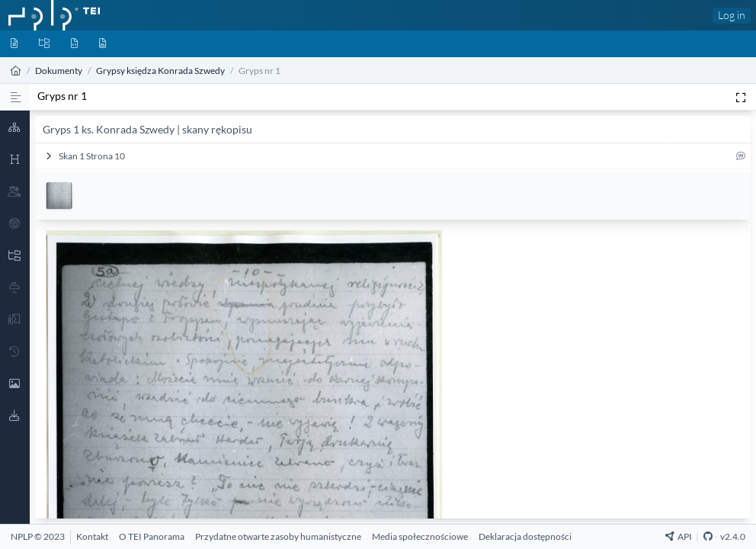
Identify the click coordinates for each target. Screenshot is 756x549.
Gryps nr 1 (62, 96)
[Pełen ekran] (741, 97)
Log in (732, 15)
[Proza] (16, 97)
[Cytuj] (741, 159)
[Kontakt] (92, 536)
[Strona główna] (16, 71)
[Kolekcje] (44, 44)
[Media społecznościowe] (420, 536)
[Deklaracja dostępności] (525, 536)
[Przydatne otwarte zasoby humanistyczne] (278, 536)
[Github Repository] (708, 536)
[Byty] (74, 44)
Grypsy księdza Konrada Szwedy (160, 71)
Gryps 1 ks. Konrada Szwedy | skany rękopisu (147, 129)
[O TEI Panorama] (152, 536)
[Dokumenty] (14, 44)
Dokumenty (59, 71)
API (679, 536)
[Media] (103, 44)
